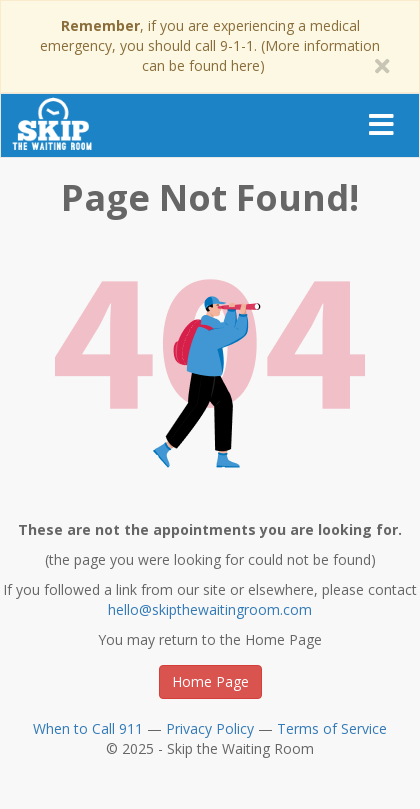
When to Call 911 (88, 728)
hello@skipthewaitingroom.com (210, 609)
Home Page (210, 681)
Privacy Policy (210, 728)
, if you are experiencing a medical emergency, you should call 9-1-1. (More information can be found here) (210, 45)
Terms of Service (332, 728)
